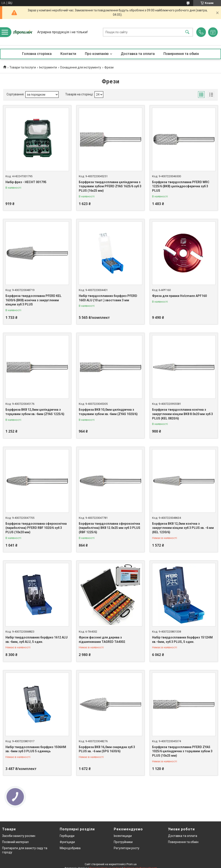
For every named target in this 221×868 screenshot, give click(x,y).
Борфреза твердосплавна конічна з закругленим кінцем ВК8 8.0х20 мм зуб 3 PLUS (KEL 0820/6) (182, 414)
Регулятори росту (127, 848)
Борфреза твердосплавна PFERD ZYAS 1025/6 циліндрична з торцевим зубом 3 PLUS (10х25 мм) (182, 751)
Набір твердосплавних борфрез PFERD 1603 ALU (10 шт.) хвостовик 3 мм (108, 298)
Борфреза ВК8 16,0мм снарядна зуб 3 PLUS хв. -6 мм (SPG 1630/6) (107, 749)
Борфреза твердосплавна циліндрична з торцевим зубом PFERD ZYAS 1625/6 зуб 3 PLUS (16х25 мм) (110, 186)
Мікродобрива (70, 848)
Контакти (68, 54)
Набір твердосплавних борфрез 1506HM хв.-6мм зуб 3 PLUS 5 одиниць (36, 749)
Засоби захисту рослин (19, 836)
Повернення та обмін (181, 54)
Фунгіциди (67, 842)
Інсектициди (123, 836)
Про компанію (97, 54)
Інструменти (48, 67)
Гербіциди (67, 836)
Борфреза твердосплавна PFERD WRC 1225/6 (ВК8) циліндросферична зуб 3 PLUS (181, 186)
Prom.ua (132, 864)
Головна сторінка (37, 54)
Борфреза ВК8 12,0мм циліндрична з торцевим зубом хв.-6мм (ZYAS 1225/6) (35, 412)
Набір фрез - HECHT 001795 (26, 182)
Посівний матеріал (15, 842)
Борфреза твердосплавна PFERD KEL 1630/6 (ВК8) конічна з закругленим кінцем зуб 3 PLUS (33, 300)
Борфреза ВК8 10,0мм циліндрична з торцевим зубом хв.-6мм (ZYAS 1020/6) (108, 412)
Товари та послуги (23, 67)
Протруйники (123, 842)
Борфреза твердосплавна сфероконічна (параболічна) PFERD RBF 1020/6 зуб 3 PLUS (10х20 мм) (36, 528)
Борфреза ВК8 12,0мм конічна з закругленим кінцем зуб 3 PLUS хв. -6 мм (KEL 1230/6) (183, 528)
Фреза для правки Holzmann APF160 (179, 296)
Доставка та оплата (138, 54)
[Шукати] (187, 32)
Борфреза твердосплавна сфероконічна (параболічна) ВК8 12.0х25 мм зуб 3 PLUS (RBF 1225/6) (110, 528)
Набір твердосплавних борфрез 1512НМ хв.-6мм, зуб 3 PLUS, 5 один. (182, 640)
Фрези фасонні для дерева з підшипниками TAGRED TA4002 (102, 640)
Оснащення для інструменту (81, 67)
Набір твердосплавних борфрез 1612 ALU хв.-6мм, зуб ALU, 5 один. (37, 640)
